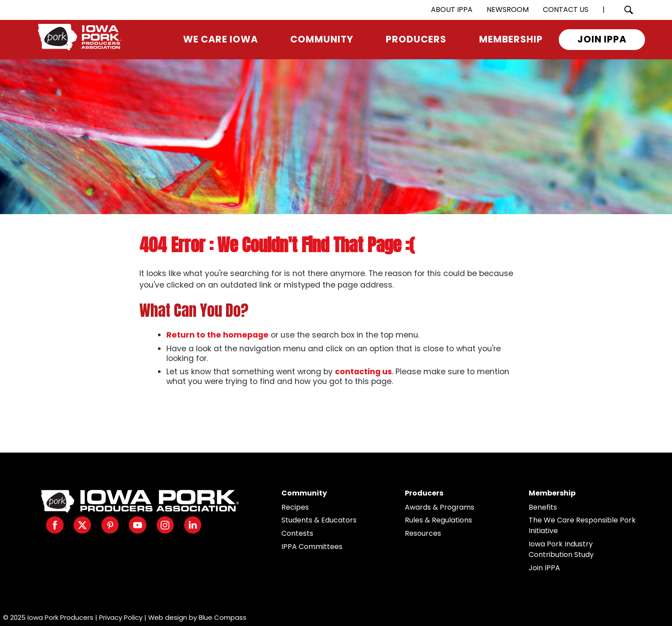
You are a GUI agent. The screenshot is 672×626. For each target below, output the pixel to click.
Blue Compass (223, 617)
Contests (297, 533)
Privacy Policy (121, 617)
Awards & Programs (440, 507)
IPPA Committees (312, 547)
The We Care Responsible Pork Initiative (582, 525)
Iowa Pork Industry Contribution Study (561, 549)
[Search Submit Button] (628, 10)
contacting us (363, 372)
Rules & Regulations (438, 520)
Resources (423, 533)
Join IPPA (544, 568)
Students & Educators (319, 520)
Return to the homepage (217, 335)
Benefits (543, 507)
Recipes (295, 507)
